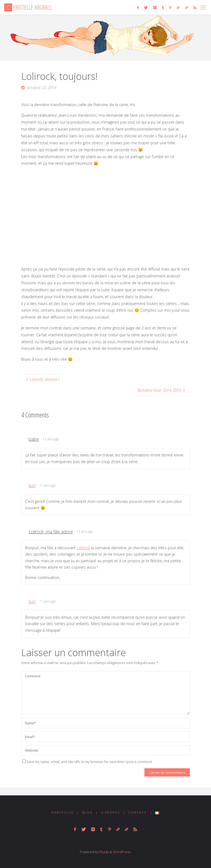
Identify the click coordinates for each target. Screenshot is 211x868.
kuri (32, 485)
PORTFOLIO (63, 812)
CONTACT (137, 812)
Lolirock (83, 548)
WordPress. (122, 852)
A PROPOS (111, 812)
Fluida (104, 852)
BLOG (87, 812)
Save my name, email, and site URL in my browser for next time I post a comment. (87, 762)
